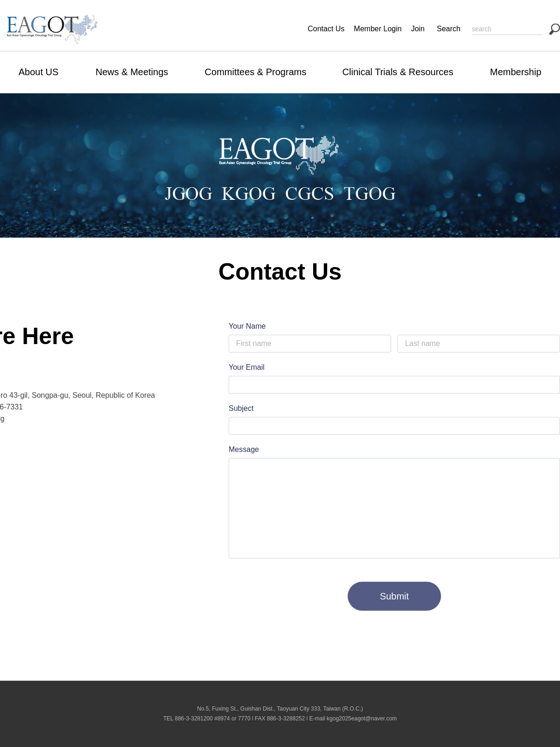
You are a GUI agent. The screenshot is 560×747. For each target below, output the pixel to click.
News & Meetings (132, 72)
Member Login (378, 29)
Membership (516, 72)
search (555, 29)
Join (418, 29)
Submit (394, 596)
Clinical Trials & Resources (398, 72)
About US (39, 72)
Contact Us (326, 29)
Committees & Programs (256, 72)
